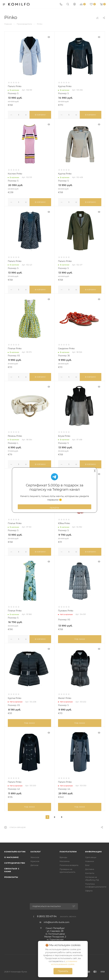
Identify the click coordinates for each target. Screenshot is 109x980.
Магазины (65, 859)
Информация (93, 849)
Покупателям (68, 849)
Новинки (90, 859)
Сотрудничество (15, 860)
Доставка (90, 867)
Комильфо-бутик (15, 849)
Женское (35, 855)
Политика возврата (69, 863)
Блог (87, 863)
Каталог (36, 849)
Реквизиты (11, 875)
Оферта (89, 888)
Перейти (55, 508)
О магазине (11, 855)
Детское (34, 863)
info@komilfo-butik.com (57, 920)
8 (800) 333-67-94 (47, 914)
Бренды (63, 855)
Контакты (90, 871)
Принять (63, 971)
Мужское (35, 859)
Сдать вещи (91, 855)
